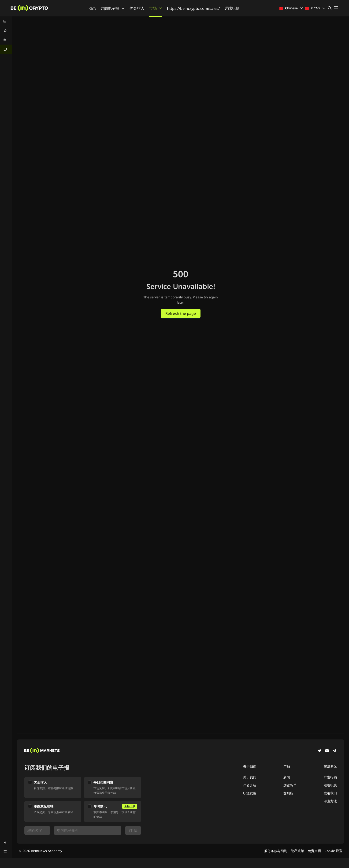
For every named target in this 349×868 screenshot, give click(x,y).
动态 (92, 8)
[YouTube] (327, 751)
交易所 (288, 793)
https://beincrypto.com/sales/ (193, 8)
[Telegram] (334, 751)
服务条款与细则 (276, 851)
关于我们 (250, 777)
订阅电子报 (113, 8)
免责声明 (314, 851)
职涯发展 (250, 793)
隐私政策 (297, 851)
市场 (156, 8)
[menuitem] (6, 21)
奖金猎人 (137, 8)
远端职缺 (232, 8)
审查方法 (330, 801)
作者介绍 (250, 785)
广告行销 (330, 777)
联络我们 (330, 793)
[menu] (6, 35)
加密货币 (290, 785)
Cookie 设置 (334, 851)
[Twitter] (319, 751)
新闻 (287, 777)
